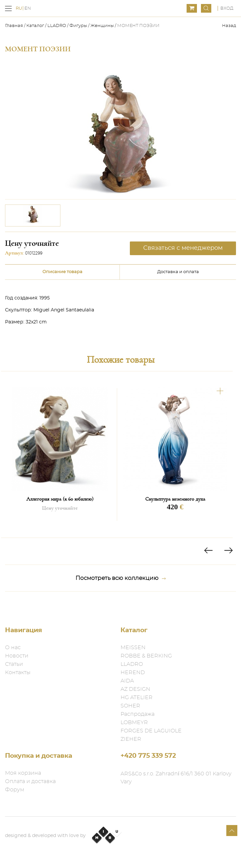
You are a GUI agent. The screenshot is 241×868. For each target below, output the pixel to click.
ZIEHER (131, 739)
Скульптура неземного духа (175, 499)
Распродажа (138, 714)
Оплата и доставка (30, 781)
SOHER (130, 706)
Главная (15, 26)
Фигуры (78, 26)
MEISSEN (133, 648)
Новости (17, 656)
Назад (229, 26)
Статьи (14, 664)
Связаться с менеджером (183, 248)
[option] (33, 216)
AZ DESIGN (135, 689)
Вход (227, 8)
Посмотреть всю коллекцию (121, 578)
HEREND (133, 672)
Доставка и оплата (178, 272)
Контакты (18, 672)
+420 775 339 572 (148, 756)
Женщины (102, 26)
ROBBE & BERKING (146, 656)
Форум (15, 790)
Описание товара (62, 272)
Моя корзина (23, 773)
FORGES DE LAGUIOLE (151, 731)
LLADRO (57, 26)
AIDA (127, 681)
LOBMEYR (134, 722)
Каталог (35, 26)
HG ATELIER (137, 697)
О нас (13, 648)
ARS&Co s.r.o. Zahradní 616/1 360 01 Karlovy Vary (176, 778)
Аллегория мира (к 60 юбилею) (60, 499)
